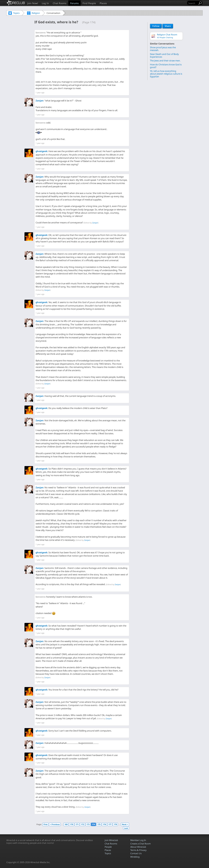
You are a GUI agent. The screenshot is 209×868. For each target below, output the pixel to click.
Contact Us (136, 853)
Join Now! (33, 3)
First (46, 824)
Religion (36, 13)
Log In (45, 3)
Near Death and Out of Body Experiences (164, 55)
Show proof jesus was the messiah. (163, 49)
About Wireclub (138, 847)
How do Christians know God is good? (166, 66)
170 (72, 824)
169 (66, 824)
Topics (16, 13)
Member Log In (138, 840)
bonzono (40, 32)
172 (83, 824)
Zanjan (40, 101)
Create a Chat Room (140, 844)
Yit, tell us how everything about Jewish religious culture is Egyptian (166, 74)
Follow (156, 26)
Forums (74, 3)
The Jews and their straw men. (165, 60)
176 (104, 824)
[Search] (193, 3)
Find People (89, 3)
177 (110, 824)
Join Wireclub (111, 840)
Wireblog (135, 857)
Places (103, 3)
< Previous (55, 824)
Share (168, 26)
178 (115, 824)
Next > (125, 824)
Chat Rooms (60, 3)
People (108, 847)
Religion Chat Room (167, 36)
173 (88, 824)
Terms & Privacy (138, 850)
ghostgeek (42, 151)
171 (77, 824)
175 (99, 824)
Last (126, 828)
